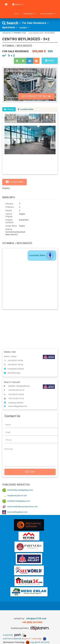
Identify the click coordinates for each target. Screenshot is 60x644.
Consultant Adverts (14, 369)
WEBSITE (18, 5)
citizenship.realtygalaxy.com (18, 490)
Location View (25, 109)
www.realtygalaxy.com (15, 406)
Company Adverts (14, 403)
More (50, 61)
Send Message (12, 373)
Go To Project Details (36, 96)
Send (30, 472)
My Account (48, 14)
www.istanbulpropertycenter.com (20, 507)
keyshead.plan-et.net (15, 496)
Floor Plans (14, 182)
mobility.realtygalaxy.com (16, 501)
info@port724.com (36, 618)
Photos (9, 109)
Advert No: (14, 33)
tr (16, 14)
